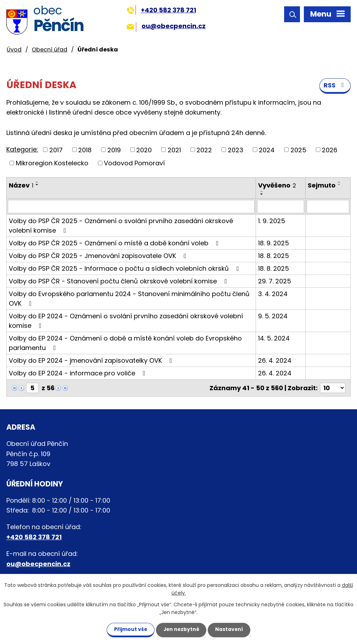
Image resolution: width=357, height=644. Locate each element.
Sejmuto (322, 186)
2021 (174, 150)
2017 (56, 150)
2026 (330, 150)
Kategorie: (22, 150)
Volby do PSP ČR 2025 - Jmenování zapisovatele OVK (99, 256)
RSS (335, 86)
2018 (85, 150)
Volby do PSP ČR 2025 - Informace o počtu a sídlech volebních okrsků (125, 269)
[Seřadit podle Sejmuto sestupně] (339, 185)
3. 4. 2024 (273, 294)
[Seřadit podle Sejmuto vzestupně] (339, 182)
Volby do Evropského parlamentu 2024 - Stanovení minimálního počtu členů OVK (129, 299)
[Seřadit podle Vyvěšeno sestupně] (262, 195)
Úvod (14, 50)
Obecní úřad (49, 50)
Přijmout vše (129, 629)
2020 (144, 150)
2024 (267, 150)
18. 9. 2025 (274, 243)
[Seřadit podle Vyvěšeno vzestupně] (262, 192)
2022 (204, 150)
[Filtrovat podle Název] (131, 207)
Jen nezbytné (181, 629)
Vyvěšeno (277, 186)
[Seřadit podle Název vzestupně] (37, 182)
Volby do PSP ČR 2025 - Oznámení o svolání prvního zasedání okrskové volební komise (121, 226)
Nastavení (231, 629)
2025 (298, 150)
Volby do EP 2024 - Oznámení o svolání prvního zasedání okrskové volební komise (126, 321)
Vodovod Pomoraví (134, 163)
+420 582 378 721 (161, 10)
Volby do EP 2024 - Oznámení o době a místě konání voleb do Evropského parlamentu (125, 343)
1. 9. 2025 (272, 221)
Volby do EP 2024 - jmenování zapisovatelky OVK (92, 361)
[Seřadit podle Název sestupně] (37, 185)
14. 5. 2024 (274, 339)
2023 (236, 150)
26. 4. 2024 (275, 361)
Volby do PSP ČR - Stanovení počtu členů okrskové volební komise (119, 281)
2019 (114, 150)
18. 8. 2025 (274, 256)
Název (21, 186)
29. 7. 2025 (275, 281)
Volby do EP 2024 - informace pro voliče (79, 373)
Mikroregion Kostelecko (52, 163)
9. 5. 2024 (273, 316)
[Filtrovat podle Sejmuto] (328, 207)
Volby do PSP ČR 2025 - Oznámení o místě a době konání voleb (115, 243)
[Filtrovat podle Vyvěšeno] (281, 207)
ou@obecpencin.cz (166, 26)
